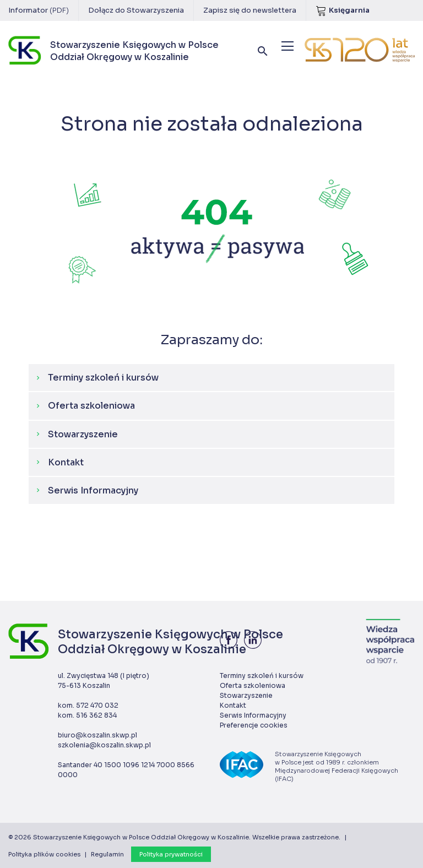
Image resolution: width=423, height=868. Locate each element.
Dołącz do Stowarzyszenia (136, 10)
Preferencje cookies (254, 725)
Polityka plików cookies (44, 854)
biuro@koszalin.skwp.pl (97, 735)
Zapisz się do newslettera (250, 10)
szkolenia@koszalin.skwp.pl (104, 745)
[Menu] (288, 46)
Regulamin (107, 854)
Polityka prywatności (171, 854)
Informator (39, 10)
